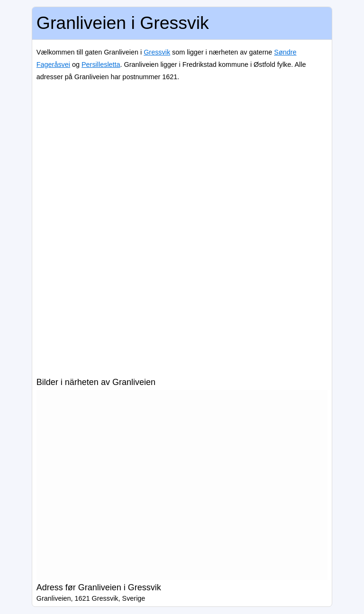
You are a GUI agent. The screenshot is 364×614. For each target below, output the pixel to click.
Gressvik (157, 52)
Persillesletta (101, 64)
